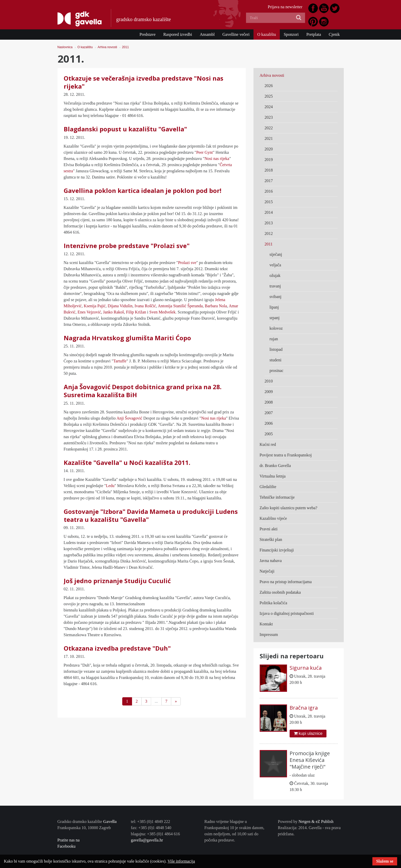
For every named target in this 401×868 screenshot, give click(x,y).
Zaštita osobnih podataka (280, 592)
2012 (269, 233)
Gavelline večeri (236, 34)
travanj (275, 286)
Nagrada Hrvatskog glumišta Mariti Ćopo (127, 338)
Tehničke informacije (277, 497)
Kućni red (268, 444)
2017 (269, 181)
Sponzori (291, 34)
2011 (125, 47)
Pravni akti (269, 529)
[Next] (176, 701)
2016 (269, 191)
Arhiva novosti (107, 47)
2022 (269, 128)
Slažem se (385, 861)
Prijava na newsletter (285, 7)
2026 (269, 86)
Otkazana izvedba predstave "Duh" (117, 648)
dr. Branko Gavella (275, 466)
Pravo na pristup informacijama (286, 582)
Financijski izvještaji (277, 550)
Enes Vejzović (89, 312)
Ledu (110, 486)
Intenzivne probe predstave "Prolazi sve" (127, 246)
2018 (269, 170)
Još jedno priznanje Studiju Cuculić (117, 581)
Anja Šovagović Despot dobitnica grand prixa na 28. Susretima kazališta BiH (143, 391)
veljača (275, 265)
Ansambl (207, 34)
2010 (269, 381)
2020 (269, 149)
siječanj (276, 254)
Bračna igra (304, 708)
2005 (269, 434)
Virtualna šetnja (273, 476)
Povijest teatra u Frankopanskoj (286, 455)
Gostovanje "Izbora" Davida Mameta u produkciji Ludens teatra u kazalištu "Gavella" (151, 515)
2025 (269, 96)
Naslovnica (65, 47)
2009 (269, 392)
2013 (269, 223)
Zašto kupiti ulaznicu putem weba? (289, 508)
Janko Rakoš (114, 312)
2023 (269, 117)
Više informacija (181, 861)
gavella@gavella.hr (147, 840)
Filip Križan (136, 312)
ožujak (275, 275)
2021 (269, 138)
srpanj (275, 318)
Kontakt (266, 624)
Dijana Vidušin (120, 306)
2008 (269, 402)
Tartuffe (120, 361)
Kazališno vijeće (273, 518)
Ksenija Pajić (95, 306)
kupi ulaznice (308, 733)
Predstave (148, 34)
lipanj (274, 307)
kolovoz (276, 328)
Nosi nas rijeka (217, 159)
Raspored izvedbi (178, 34)
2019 (269, 160)
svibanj (275, 297)
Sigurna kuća (306, 668)
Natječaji (267, 571)
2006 (269, 423)
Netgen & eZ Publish (316, 822)
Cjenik (334, 34)
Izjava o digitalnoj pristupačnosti (287, 613)
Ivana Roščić (145, 306)
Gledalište (268, 487)
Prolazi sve (187, 263)
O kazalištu (267, 34)
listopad (276, 349)
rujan (274, 339)
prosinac (276, 371)
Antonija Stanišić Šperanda (180, 306)
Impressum (269, 635)
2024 (269, 107)
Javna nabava (271, 561)
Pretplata (314, 34)
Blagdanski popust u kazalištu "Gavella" (125, 129)
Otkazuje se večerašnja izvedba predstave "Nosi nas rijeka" (144, 82)
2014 (269, 212)
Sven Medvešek (162, 312)
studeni (275, 360)
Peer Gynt (204, 152)
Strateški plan (271, 539)
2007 (269, 413)
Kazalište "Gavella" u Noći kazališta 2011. (127, 462)
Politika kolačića (273, 603)
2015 (269, 202)
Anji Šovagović (129, 418)
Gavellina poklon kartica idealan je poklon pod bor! (142, 190)
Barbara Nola (216, 306)
